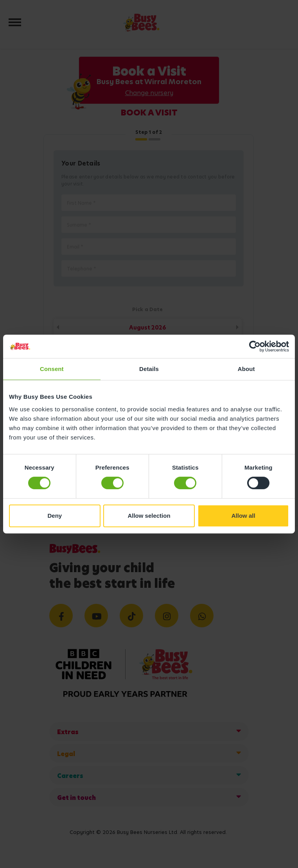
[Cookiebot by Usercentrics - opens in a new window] (255, 346)
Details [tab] (149, 369)
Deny (55, 516)
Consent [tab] (52, 369)
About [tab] (246, 369)
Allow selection (149, 516)
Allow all (243, 516)
